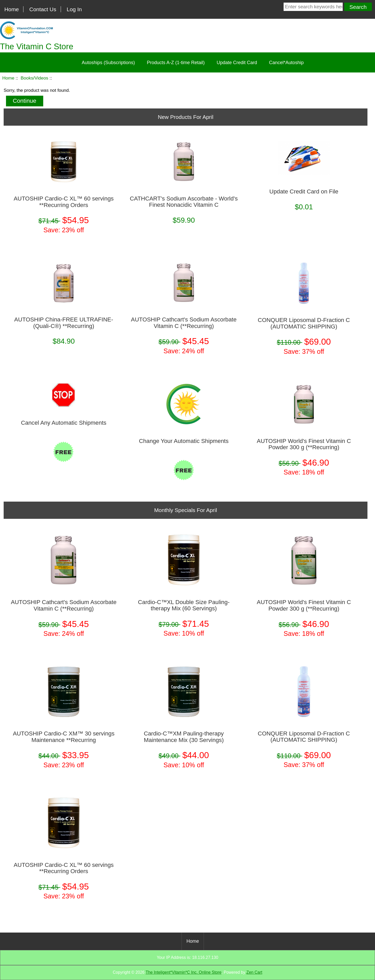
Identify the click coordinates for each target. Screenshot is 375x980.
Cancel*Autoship (286, 63)
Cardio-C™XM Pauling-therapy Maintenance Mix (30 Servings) (184, 737)
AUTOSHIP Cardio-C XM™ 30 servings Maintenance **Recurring (64, 737)
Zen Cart (254, 972)
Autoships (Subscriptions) (108, 63)
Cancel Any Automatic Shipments (64, 423)
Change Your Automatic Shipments (184, 441)
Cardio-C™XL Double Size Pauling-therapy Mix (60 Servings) (184, 605)
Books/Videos (34, 78)
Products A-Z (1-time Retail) (176, 63)
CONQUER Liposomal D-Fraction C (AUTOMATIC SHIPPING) (304, 323)
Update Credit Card (237, 63)
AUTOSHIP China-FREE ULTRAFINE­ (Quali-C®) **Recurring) (64, 323)
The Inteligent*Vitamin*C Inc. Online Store (183, 972)
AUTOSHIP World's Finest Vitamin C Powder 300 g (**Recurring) (304, 444)
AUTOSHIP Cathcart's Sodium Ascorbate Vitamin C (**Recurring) (184, 323)
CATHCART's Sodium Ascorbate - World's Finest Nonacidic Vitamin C (184, 202)
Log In (74, 9)
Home (12, 9)
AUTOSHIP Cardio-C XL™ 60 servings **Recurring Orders (64, 202)
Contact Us (43, 9)
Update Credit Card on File (304, 192)
